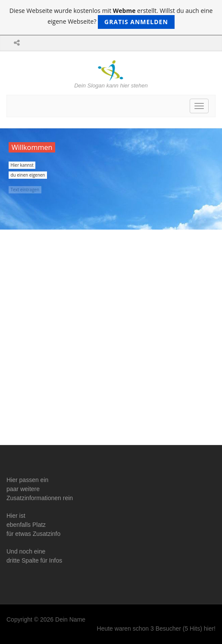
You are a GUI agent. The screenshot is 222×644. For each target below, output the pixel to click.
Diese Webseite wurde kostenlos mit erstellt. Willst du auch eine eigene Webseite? (111, 18)
